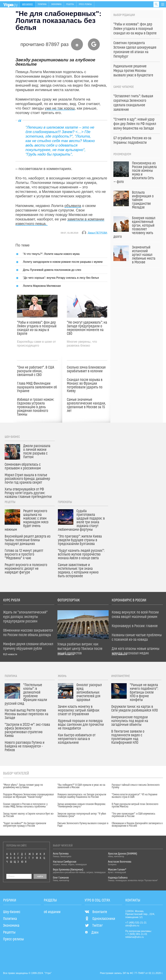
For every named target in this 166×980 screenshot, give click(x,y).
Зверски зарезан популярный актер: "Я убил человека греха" (82, 815)
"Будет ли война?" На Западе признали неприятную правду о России (25, 825)
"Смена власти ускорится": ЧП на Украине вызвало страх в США (135, 796)
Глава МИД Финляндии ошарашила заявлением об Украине (37, 387)
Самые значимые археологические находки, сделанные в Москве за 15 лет (86, 405)
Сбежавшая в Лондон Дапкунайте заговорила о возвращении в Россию (137, 825)
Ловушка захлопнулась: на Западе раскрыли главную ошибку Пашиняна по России (82, 796)
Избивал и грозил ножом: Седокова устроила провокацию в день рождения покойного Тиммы (36, 407)
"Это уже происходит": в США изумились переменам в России (133, 815)
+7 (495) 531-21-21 (136, 923)
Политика (42, 4)
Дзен (92, 933)
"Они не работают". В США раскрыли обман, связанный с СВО (36, 371)
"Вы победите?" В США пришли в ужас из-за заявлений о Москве (81, 786)
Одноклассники (100, 919)
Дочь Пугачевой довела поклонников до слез (52, 270)
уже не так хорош (60, 108)
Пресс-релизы (85, 4)
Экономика (56, 4)
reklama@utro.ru (135, 937)
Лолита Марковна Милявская (42, 286)
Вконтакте (96, 912)
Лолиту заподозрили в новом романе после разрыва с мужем (63, 262)
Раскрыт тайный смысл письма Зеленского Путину (136, 786)
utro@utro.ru (132, 926)
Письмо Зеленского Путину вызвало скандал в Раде (83, 825)
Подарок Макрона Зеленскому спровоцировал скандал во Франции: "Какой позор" (28, 796)
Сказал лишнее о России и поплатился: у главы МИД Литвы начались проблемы (25, 805)
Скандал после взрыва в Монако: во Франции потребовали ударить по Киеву (85, 385)
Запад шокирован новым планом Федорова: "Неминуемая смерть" (82, 805)
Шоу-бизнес (28, 4)
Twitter (94, 926)
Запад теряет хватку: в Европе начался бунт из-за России (29, 815)
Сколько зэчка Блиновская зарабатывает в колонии (86, 369)
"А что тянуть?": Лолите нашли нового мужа (51, 254)
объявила (73, 206)
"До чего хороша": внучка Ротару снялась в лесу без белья (61, 278)
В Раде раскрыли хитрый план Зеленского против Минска (135, 805)
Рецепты (70, 4)
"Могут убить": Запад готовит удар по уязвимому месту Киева (23, 786)
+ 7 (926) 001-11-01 (136, 934)
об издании (52, 912)
